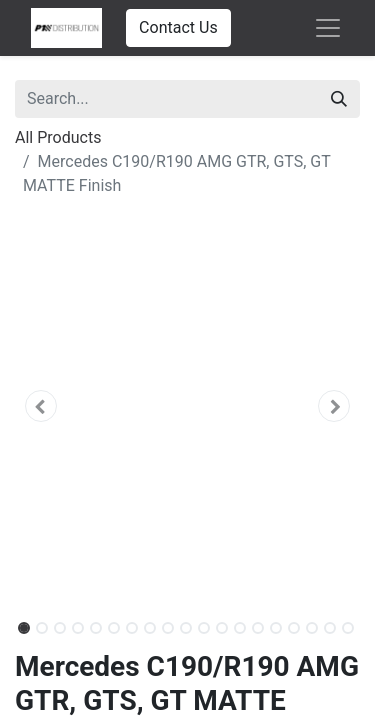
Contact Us (178, 27)
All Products (58, 137)
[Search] (339, 99)
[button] (41, 406)
